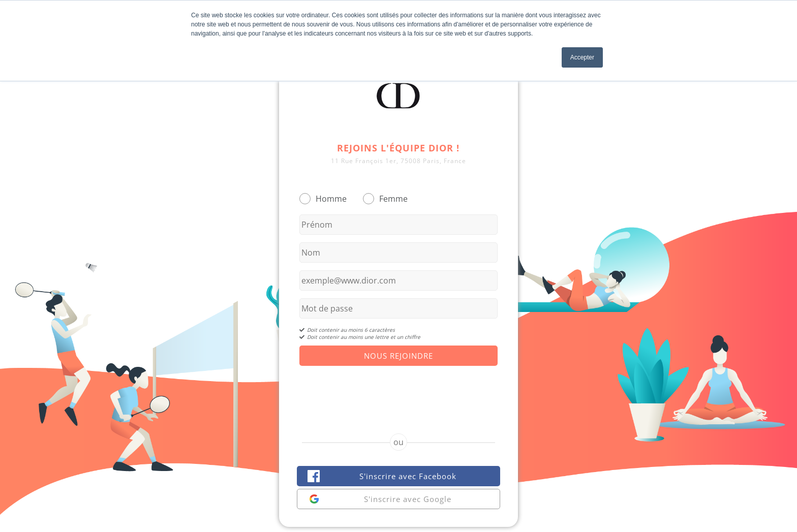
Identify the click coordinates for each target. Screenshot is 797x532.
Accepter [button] (582, 57)
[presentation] (398, 391)
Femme (393, 199)
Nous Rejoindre (398, 356)
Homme (331, 199)
